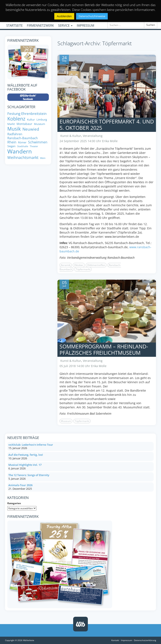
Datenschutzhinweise (92, 16)
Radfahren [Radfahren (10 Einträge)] (15, 134)
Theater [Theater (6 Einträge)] (34, 146)
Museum (66, 421)
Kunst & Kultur (71, 136)
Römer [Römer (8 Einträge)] (22, 142)
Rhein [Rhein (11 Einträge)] (12, 142)
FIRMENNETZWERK (40, 25)
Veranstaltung (93, 136)
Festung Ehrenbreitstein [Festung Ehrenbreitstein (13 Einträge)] (27, 113)
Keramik (66, 265)
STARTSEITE (14, 25)
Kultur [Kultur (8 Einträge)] (31, 120)
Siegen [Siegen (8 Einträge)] (11, 146)
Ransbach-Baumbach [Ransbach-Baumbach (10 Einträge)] (23, 138)
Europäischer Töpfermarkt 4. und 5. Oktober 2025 (107, 125)
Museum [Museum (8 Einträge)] (40, 124)
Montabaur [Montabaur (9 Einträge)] (24, 124)
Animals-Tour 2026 (20, 485)
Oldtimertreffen (96, 265)
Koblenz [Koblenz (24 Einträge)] (16, 119)
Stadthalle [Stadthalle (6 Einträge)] (23, 146)
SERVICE (65, 25)
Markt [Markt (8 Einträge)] (11, 124)
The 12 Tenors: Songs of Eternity (29, 475)
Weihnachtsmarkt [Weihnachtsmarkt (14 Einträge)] (23, 158)
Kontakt (115, 640)
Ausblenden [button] (64, 16)
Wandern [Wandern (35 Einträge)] (20, 151)
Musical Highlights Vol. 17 (25, 465)
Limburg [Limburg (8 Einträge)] (42, 120)
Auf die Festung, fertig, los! (26, 455)
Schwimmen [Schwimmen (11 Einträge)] (38, 142)
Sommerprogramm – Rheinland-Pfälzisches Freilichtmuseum (104, 349)
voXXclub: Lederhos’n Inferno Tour (31, 445)
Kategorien (14, 503)
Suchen (151, 25)
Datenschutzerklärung (145, 640)
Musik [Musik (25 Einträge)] (14, 129)
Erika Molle (110, 141)
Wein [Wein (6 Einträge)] (43, 158)
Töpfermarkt (83, 269)
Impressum (127, 640)
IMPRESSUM (85, 25)
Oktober (79, 265)
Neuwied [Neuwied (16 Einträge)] (31, 129)
